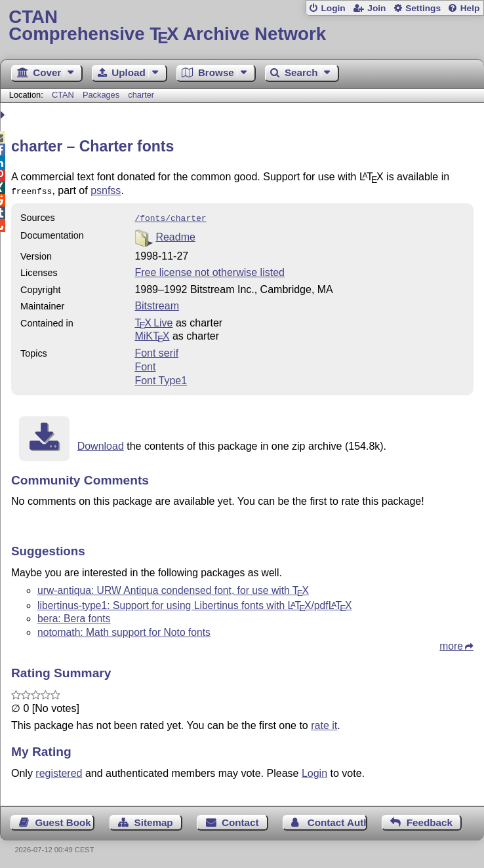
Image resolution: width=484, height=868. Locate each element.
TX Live (153, 320)
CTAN (63, 95)
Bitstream (157, 303)
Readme (175, 234)
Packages (102, 95)
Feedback (430, 820)
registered (59, 771)
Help (470, 8)
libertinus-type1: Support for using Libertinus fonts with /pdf (195, 603)
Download (101, 444)
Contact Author (337, 820)
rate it (324, 723)
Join (376, 8)
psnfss (106, 190)
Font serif (156, 350)
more (451, 643)
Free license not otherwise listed (210, 270)
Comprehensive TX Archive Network (242, 26)
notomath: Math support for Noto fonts (124, 630)
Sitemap (154, 820)
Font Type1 (161, 378)
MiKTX (152, 333)
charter (141, 95)
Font (145, 364)
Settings (423, 8)
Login (333, 8)
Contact (240, 820)
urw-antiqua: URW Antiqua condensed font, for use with (173, 588)
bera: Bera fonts (74, 616)
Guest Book (63, 820)
